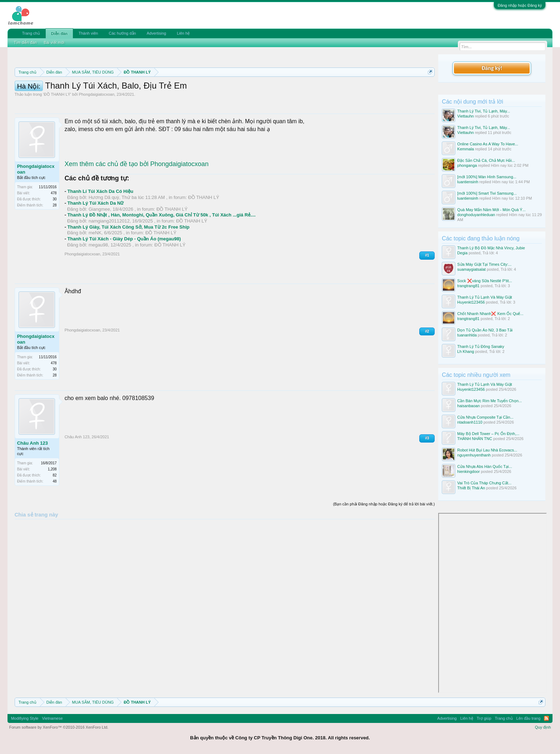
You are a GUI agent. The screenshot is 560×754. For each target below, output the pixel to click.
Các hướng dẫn (122, 33)
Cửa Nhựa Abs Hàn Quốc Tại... (484, 466)
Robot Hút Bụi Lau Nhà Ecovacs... (487, 450)
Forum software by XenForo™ (59, 727)
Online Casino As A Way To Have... (488, 144)
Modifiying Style (25, 718)
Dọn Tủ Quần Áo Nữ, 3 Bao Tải (485, 330)
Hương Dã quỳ (104, 229)
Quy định (543, 727)
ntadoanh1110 (470, 422)
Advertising (156, 33)
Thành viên (88, 33)
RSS (546, 718)
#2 (427, 363)
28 (55, 237)
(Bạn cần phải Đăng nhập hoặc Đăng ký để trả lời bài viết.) (384, 536)
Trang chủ (31, 33)
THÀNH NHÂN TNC (475, 439)
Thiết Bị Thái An (471, 488)
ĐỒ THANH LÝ (57, 126)
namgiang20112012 (109, 253)
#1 (427, 287)
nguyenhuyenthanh (474, 455)
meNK (95, 265)
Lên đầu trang (529, 718)
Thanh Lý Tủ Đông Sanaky (481, 346)
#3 (427, 470)
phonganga (467, 165)
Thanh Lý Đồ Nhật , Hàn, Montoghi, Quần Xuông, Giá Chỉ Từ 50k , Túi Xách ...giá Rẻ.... (162, 247)
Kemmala (465, 149)
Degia (462, 253)
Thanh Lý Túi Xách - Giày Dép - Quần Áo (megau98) (124, 271)
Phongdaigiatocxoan (97, 126)
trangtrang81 (468, 286)
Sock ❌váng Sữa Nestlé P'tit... (484, 281)
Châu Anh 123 (32, 475)
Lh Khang (466, 351)
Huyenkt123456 (471, 302)
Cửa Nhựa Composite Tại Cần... (485, 417)
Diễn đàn (59, 34)
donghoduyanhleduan (476, 215)
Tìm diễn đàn (25, 43)
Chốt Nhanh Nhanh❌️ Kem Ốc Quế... (490, 314)
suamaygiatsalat (471, 269)
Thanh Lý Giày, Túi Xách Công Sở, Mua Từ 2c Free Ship (129, 259)
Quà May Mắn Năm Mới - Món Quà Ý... (491, 210)
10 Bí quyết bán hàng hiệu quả (108, 97)
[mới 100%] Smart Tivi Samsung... (487, 193)
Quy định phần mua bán (248, 89)
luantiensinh (468, 182)
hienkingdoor (468, 471)
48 (55, 513)
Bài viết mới (54, 43)
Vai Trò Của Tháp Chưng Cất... (484, 483)
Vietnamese (52, 718)
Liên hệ (183, 33)
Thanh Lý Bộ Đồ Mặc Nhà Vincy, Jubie (491, 248)
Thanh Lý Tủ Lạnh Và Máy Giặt (484, 297)
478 (54, 225)
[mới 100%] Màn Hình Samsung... (487, 177)
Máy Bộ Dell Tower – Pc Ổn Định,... (488, 434)
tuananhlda (467, 335)
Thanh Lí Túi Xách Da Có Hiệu (101, 223)
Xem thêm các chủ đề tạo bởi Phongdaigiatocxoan (137, 196)
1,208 (52, 501)
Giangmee (99, 241)
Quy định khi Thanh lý (314, 89)
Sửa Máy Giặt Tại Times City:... (484, 264)
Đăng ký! (492, 68)
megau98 (98, 277)
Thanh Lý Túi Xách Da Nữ (96, 235)
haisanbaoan (468, 406)
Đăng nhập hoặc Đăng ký (520, 5)
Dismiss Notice (429, 89)
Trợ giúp (484, 718)
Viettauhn (465, 116)
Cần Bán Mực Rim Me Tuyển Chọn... (489, 401)
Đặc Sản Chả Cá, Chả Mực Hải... (486, 160)
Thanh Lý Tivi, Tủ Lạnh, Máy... (484, 111)
